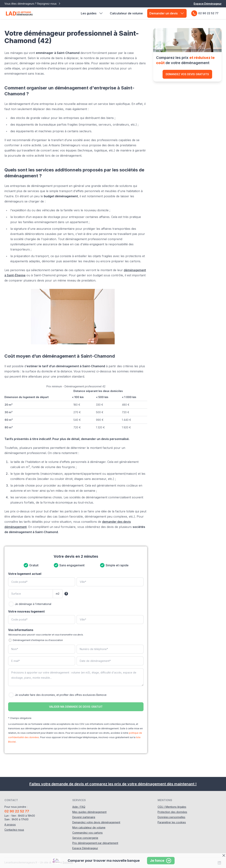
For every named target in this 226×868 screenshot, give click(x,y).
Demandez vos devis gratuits (187, 74)
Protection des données (172, 812)
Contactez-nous (14, 830)
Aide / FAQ (79, 807)
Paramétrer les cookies (172, 822)
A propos (10, 824)
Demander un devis (167, 13)
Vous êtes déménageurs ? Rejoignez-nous (33, 4)
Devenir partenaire (84, 817)
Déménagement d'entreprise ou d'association (38, 640)
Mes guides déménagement (89, 812)
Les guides (92, 13)
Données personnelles (171, 817)
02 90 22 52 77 (205, 13)
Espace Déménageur (208, 4)
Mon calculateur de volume (89, 827)
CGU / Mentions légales (172, 807)
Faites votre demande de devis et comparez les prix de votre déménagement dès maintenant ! (113, 784)
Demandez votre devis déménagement (96, 822)
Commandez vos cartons (87, 833)
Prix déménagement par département (95, 843)
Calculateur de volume (126, 13)
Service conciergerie (85, 838)
